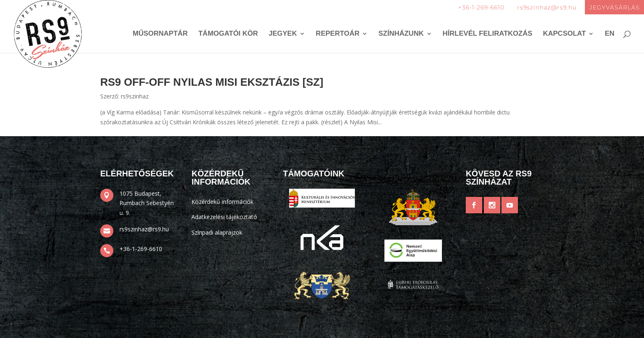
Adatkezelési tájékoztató (224, 217)
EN (609, 34)
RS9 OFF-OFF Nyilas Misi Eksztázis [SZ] (212, 82)
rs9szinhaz (135, 96)
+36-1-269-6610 (481, 7)
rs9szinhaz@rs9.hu (547, 7)
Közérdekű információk (222, 202)
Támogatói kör (228, 34)
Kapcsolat (565, 34)
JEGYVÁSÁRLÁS (615, 7)
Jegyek (283, 34)
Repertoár (338, 34)
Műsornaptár (160, 34)
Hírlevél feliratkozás (488, 34)
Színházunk (401, 34)
